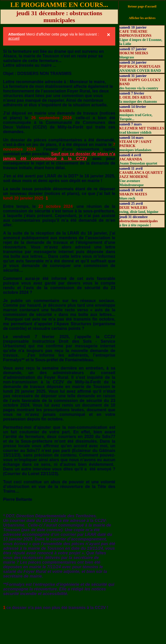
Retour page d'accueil (142, 6)
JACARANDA (131, 159)
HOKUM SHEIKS (134, 53)
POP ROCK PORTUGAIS (140, 67)
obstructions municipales (139, 221)
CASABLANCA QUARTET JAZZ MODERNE (141, 175)
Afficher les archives (142, 18)
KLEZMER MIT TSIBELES (142, 128)
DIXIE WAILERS (133, 208)
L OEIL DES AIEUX (136, 97)
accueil (14, 38)
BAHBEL (127, 111)
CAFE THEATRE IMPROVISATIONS (135, 34)
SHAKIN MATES (133, 194)
